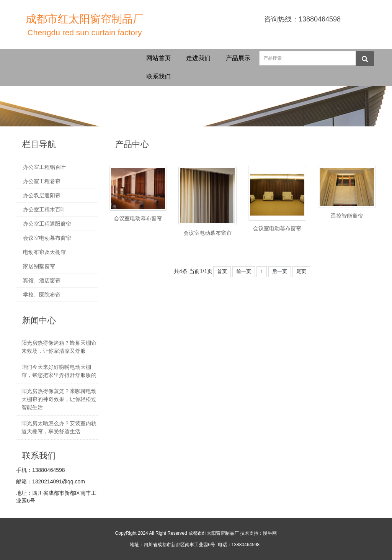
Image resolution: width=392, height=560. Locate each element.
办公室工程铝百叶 (44, 167)
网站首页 (158, 58)
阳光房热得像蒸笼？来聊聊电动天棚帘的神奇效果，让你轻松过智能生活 (59, 399)
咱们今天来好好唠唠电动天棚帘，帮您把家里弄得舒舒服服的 (59, 371)
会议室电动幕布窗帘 (138, 218)
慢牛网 (270, 533)
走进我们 (198, 58)
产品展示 (238, 58)
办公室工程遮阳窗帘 (47, 224)
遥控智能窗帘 (347, 216)
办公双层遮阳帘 (42, 195)
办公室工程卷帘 (42, 181)
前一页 (244, 271)
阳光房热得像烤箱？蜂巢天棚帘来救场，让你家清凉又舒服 (59, 347)
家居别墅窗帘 (39, 266)
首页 (222, 271)
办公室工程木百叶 (44, 210)
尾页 (301, 271)
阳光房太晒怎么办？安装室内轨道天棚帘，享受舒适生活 (59, 427)
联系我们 (158, 76)
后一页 (280, 271)
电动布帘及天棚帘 (44, 252)
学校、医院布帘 (42, 295)
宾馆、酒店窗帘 (42, 280)
